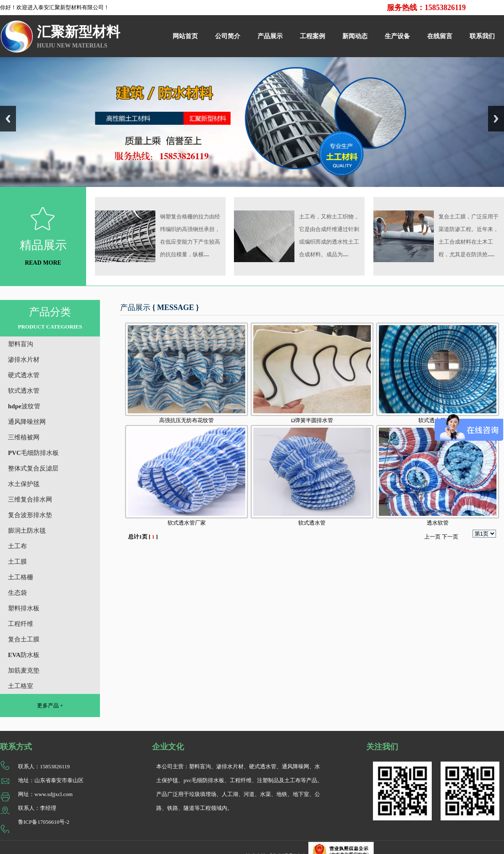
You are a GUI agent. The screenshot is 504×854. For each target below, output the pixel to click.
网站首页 (185, 36)
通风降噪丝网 (27, 422)
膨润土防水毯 (27, 531)
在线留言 (440, 36)
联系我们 (482, 36)
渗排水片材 (24, 360)
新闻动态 (355, 36)
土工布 (17, 546)
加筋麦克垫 (24, 670)
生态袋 (17, 593)
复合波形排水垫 (30, 515)
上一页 (432, 537)
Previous (8, 119)
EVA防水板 (24, 655)
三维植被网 (24, 437)
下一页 (450, 537)
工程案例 (312, 36)
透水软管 (438, 523)
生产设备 (397, 36)
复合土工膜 (24, 639)
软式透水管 (24, 391)
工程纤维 (21, 624)
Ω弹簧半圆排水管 (312, 420)
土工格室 (21, 686)
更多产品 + (50, 706)
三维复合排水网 (30, 499)
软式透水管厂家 (187, 523)
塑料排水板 (24, 608)
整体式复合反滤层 (33, 468)
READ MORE (43, 263)
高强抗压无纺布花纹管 (186, 420)
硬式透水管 (24, 375)
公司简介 (228, 36)
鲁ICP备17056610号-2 (44, 822)
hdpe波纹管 (24, 406)
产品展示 (270, 36)
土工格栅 (21, 577)
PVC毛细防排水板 (33, 453)
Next (496, 119)
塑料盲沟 (21, 344)
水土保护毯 (24, 484)
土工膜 (17, 562)
